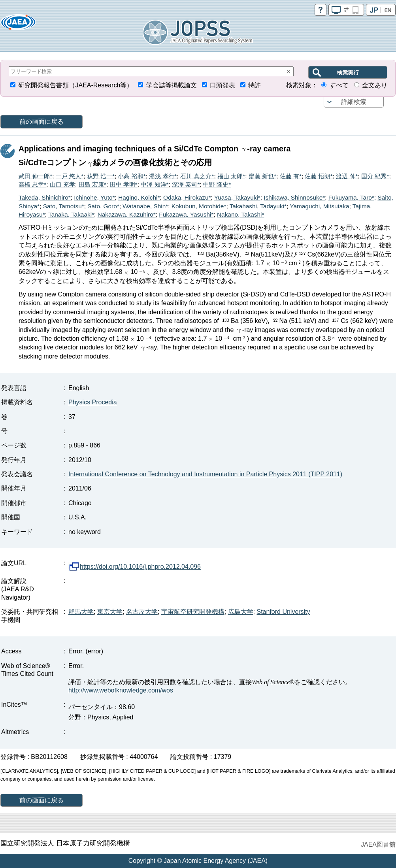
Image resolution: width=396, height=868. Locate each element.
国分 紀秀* (375, 176)
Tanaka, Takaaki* (71, 214)
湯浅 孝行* (163, 176)
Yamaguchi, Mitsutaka (319, 206)
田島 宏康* (92, 184)
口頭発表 (223, 85)
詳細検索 (354, 102)
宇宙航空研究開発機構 (193, 612)
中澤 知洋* (155, 184)
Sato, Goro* (103, 206)
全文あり (375, 85)
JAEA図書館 (378, 844)
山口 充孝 (62, 184)
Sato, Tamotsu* (64, 206)
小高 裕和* (132, 176)
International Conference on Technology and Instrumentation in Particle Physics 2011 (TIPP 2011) (205, 474)
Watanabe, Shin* (145, 206)
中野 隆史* (217, 184)
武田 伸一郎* (35, 176)
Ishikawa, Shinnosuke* (294, 197)
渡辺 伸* (347, 176)
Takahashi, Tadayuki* (258, 206)
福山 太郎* (231, 176)
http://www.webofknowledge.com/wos (121, 690)
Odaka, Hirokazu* (187, 197)
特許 (255, 85)
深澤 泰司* (186, 184)
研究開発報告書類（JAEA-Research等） (75, 85)
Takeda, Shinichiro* (45, 197)
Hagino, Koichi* (139, 197)
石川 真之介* (197, 176)
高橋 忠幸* (32, 184)
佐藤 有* (291, 176)
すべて (339, 85)
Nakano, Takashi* (241, 214)
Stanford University (283, 612)
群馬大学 (81, 612)
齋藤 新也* (262, 176)
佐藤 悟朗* (319, 176)
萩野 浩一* (101, 176)
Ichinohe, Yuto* (94, 197)
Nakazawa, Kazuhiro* (127, 214)
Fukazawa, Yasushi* (186, 214)
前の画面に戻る (41, 122)
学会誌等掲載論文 (172, 85)
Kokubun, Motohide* (199, 206)
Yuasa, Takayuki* (237, 197)
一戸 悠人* (70, 176)
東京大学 (110, 612)
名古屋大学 (142, 612)
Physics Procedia (93, 402)
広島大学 (241, 612)
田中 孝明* (124, 184)
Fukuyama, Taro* (351, 197)
